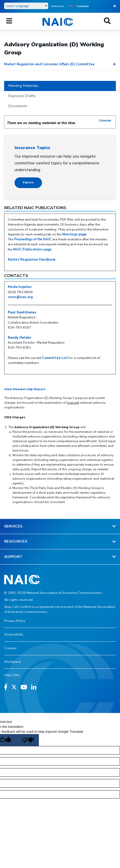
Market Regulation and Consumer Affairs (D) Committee (49, 64)
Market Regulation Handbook (32, 260)
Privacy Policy (15, 621)
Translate (78, 6)
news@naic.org (20, 297)
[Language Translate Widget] (26, 6)
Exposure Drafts (22, 96)
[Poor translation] (27, 740)
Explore (28, 182)
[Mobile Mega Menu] (9, 21)
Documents (18, 106)
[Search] (107, 21)
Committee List (55, 358)
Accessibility (14, 634)
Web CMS (12, 675)
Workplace (12, 662)
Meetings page (74, 234)
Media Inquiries (20, 287)
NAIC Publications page (32, 249)
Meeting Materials (23, 86)
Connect (10, 648)
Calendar (105, 120)
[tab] (60, 86)
